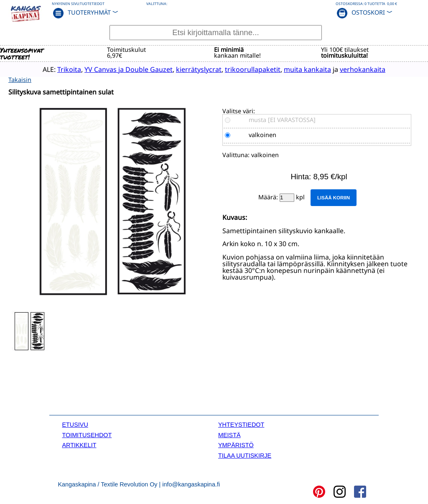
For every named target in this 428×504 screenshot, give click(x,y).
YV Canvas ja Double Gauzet (124, 69)
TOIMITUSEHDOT (87, 435)
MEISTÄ (229, 435)
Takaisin (20, 79)
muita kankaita (302, 69)
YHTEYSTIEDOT (241, 424)
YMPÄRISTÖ (236, 445)
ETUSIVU (75, 424)
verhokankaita (358, 69)
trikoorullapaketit (248, 69)
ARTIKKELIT (79, 445)
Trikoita (64, 69)
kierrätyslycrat (194, 69)
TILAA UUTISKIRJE (245, 455)
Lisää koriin (334, 197)
